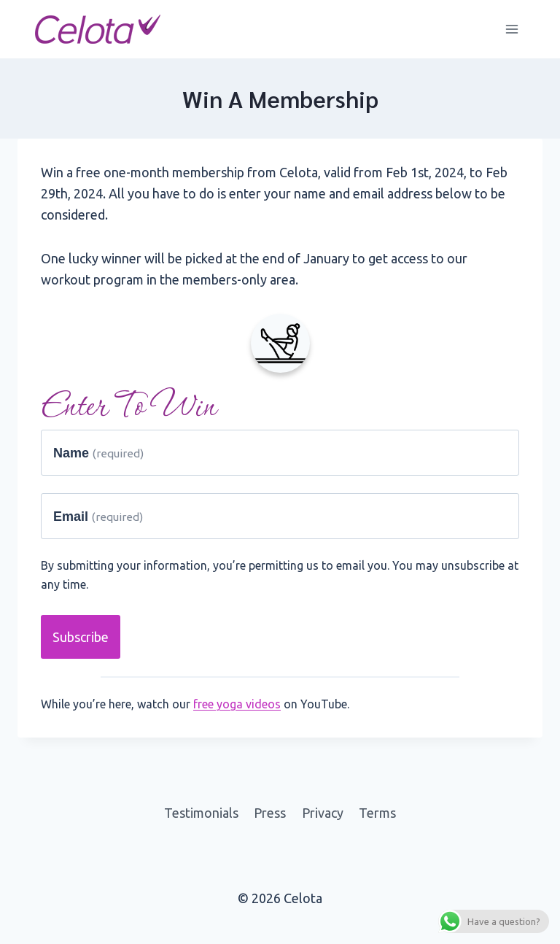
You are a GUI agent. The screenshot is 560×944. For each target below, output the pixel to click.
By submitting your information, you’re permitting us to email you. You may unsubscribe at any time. (280, 575)
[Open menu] (512, 29)
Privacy (323, 813)
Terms (377, 813)
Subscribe (81, 637)
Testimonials (201, 813)
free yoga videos (237, 704)
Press (270, 813)
